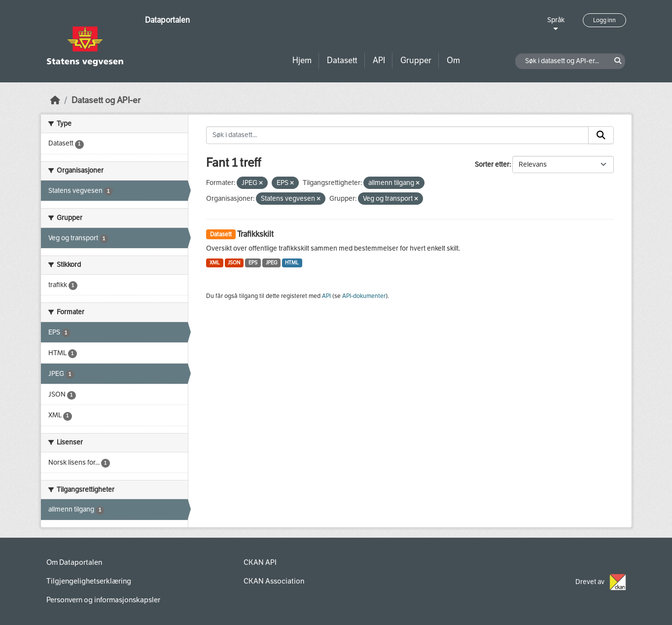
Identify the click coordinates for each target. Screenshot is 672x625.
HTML (292, 263)
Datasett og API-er (106, 100)
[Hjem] (55, 100)
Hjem (302, 60)
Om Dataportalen (74, 562)
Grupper (416, 60)
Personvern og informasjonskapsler (103, 600)
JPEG (271, 263)
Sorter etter (492, 165)
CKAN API (260, 562)
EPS (253, 263)
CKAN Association (274, 581)
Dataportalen (167, 20)
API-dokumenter (364, 296)
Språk (556, 20)
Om (453, 60)
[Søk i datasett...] (397, 135)
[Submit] (601, 135)
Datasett (342, 60)
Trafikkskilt (255, 234)
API (379, 60)
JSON (234, 263)
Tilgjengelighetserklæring (89, 581)
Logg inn (604, 20)
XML (215, 263)
